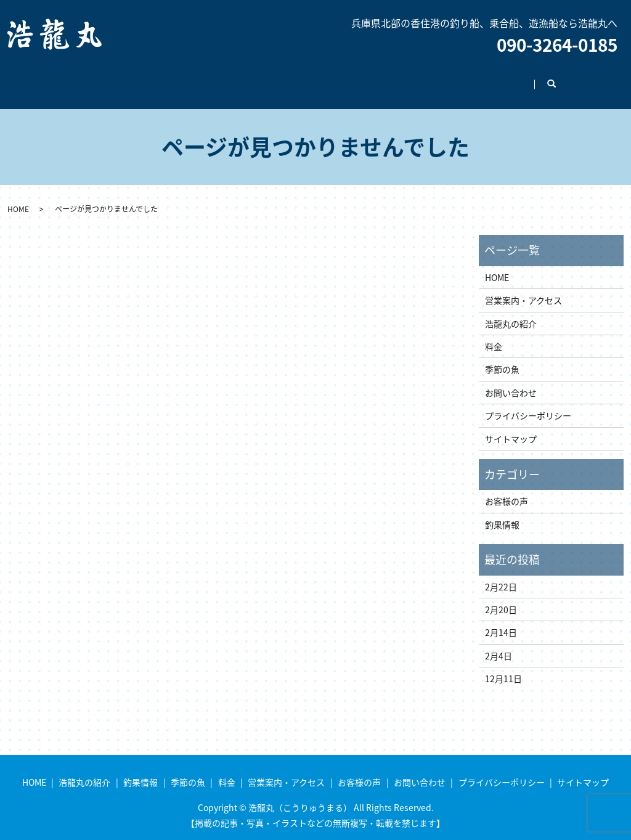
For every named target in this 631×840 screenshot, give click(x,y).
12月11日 (503, 667)
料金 (298, 78)
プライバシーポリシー (528, 404)
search (595, 78)
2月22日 (501, 575)
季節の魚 (246, 78)
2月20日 (501, 598)
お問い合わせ (530, 78)
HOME (53, 78)
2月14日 (501, 621)
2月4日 (499, 644)
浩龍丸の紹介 (116, 78)
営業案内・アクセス (371, 78)
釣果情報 (185, 78)
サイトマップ (511, 427)
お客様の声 (457, 78)
